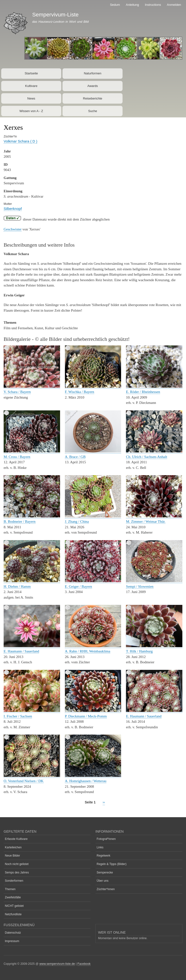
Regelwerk (104, 856)
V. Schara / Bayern (17, 392)
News (31, 98)
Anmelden (174, 5)
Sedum (115, 5)
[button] (32, 387)
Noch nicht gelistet (17, 864)
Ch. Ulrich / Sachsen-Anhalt (147, 457)
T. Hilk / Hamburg (139, 651)
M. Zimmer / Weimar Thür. (146, 522)
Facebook (84, 964)
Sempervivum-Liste (55, 15)
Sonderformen (14, 881)
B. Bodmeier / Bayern (20, 522)
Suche (93, 111)
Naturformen (93, 73)
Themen (10, 889)
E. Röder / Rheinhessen (143, 392)
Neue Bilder (12, 856)
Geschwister (13, 229)
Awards (93, 86)
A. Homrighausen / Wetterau (86, 781)
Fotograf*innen (106, 839)
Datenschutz (13, 933)
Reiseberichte (93, 98)
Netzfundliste (13, 914)
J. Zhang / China (77, 522)
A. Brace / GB (75, 457)
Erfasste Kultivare (16, 839)
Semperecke (105, 873)
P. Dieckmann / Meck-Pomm (86, 716)
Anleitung (132, 5)
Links (100, 847)
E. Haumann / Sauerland (21, 651)
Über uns (103, 881)
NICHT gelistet (14, 906)
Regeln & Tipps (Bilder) (112, 864)
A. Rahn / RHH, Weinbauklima (88, 651)
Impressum (12, 941)
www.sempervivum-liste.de (57, 964)
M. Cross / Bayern (17, 457)
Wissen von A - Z (31, 111)
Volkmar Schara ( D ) (20, 141)
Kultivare (31, 86)
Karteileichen (13, 847)
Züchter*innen (106, 889)
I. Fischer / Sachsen (18, 716)
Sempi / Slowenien (140, 587)
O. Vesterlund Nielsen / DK (24, 781)
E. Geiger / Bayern (78, 587)
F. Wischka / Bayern (80, 392)
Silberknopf (13, 209)
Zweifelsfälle (13, 897)
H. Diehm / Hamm (17, 587)
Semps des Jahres (17, 873)
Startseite (31, 73)
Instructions (153, 5)
